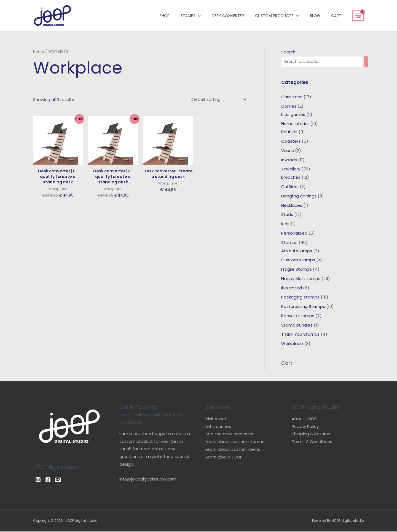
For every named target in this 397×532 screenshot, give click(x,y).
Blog (315, 16)
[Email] (65, 480)
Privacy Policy (305, 427)
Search (288, 52)
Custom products (274, 16)
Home (39, 51)
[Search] (371, 62)
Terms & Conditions (312, 442)
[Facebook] (51, 480)
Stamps (188, 16)
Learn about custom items (233, 450)
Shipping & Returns (311, 434)
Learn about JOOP (224, 457)
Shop (164, 16)
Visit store (216, 419)
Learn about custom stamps (235, 442)
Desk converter (228, 16)
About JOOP (304, 419)
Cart (336, 16)
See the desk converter (230, 434)
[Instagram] (38, 480)
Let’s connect (219, 427)
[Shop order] (217, 100)
